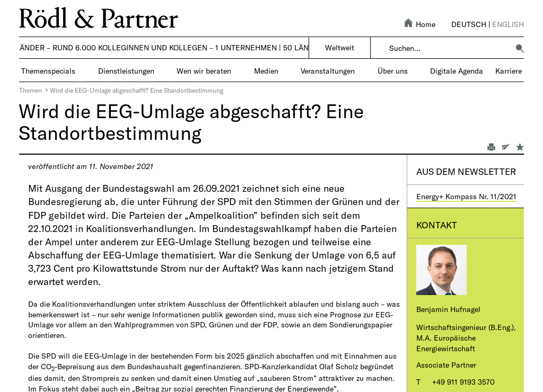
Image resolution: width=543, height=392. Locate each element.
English (508, 24)
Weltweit (340, 47)
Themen (30, 90)
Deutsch (469, 24)
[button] (520, 48)
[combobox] (449, 48)
